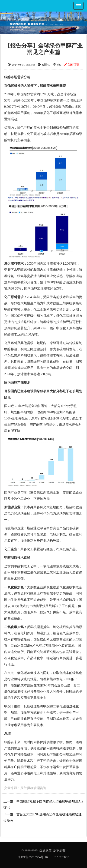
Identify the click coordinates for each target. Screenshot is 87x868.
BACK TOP (62, 857)
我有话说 (72, 65)
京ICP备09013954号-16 (33, 857)
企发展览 (45, 850)
